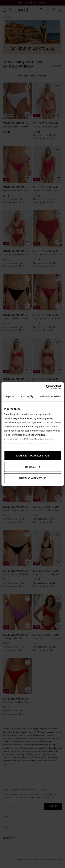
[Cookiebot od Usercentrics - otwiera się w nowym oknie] (46, 387)
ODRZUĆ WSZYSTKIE (33, 478)
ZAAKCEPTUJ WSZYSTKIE (32, 456)
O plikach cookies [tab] (50, 396)
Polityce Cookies (34, 439)
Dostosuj (33, 467)
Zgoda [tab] (10, 396)
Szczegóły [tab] (27, 396)
